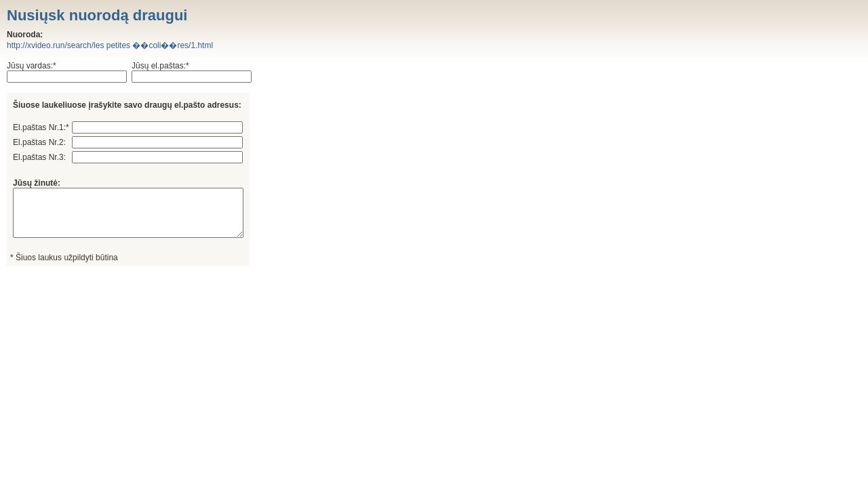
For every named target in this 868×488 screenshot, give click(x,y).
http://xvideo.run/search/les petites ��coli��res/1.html (110, 45)
